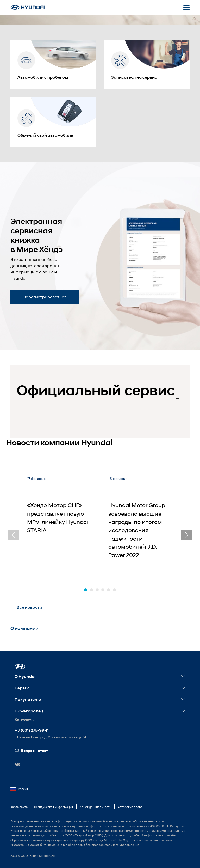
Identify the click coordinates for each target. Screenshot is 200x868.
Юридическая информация (54, 807)
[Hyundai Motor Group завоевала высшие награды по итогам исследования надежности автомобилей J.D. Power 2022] (141, 524)
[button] (86, 590)
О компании (24, 628)
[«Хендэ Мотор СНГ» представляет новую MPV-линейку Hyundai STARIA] (59, 524)
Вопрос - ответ (31, 751)
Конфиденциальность (95, 807)
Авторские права (130, 807)
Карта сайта (19, 807)
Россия (19, 789)
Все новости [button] (29, 607)
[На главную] (28, 7)
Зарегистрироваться (45, 297)
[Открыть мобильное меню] (186, 7)
